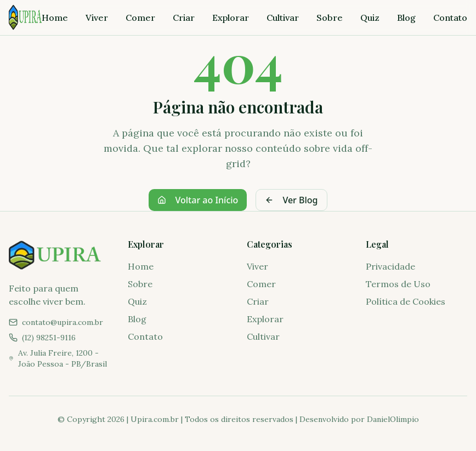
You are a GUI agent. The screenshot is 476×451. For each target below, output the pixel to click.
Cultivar (283, 18)
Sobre (330, 18)
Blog (406, 18)
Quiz (370, 18)
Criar (184, 18)
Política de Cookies (406, 301)
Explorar (231, 18)
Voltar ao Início (198, 200)
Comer (140, 18)
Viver (97, 18)
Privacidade (390, 266)
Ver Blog (291, 200)
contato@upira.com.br (63, 322)
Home (55, 18)
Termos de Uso (398, 284)
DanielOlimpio (393, 419)
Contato (450, 18)
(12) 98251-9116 (49, 338)
